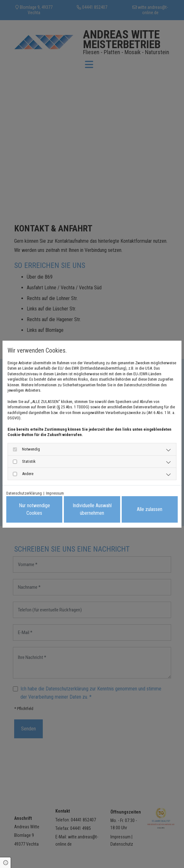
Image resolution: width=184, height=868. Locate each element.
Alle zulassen (150, 509)
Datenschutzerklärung (24, 493)
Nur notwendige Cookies (34, 509)
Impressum (55, 493)
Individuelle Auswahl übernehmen (92, 509)
